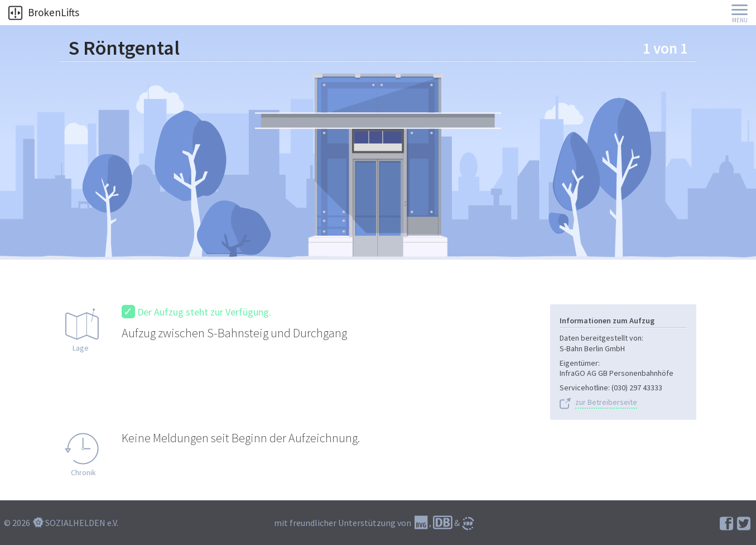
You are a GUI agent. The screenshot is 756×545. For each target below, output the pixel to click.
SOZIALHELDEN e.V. (82, 523)
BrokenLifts (44, 12)
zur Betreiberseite (606, 402)
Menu (740, 20)
